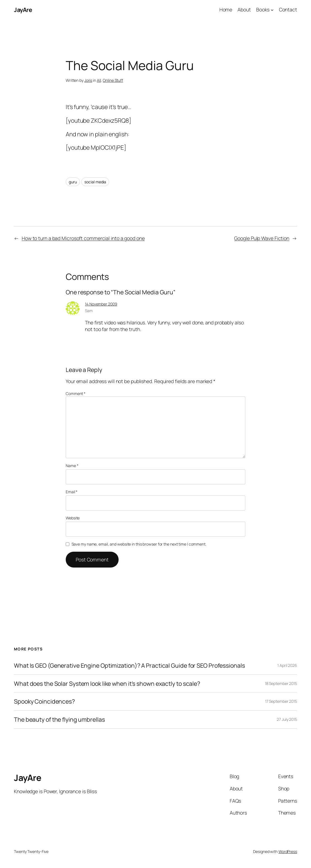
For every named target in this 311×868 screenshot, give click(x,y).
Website (73, 518)
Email (72, 492)
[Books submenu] (272, 10)
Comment (76, 394)
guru (73, 182)
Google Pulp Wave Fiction (262, 238)
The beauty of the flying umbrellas (59, 719)
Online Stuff (113, 80)
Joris (88, 80)
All (99, 80)
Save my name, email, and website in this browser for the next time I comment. (139, 544)
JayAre (23, 10)
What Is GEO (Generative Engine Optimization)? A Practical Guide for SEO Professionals (129, 665)
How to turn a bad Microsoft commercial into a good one (83, 238)
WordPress (288, 851)
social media (95, 182)
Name (72, 466)
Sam (89, 311)
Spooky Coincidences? (44, 701)
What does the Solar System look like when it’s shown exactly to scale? (107, 684)
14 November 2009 (101, 304)
